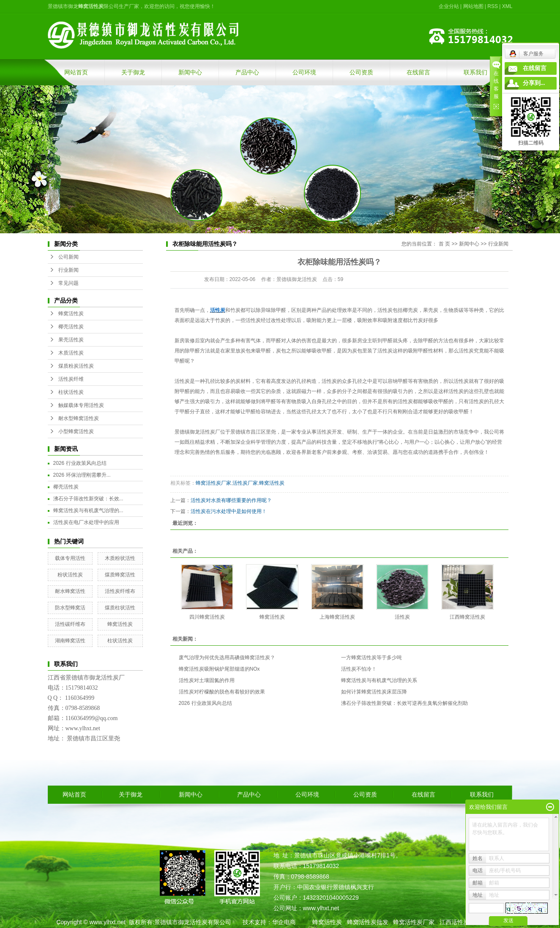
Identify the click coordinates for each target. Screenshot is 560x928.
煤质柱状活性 (120, 608)
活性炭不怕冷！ (359, 669)
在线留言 (418, 72)
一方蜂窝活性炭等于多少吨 (372, 658)
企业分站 (449, 6)
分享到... (534, 83)
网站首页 (76, 72)
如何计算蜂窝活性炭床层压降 (374, 692)
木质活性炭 (71, 353)
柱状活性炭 (71, 392)
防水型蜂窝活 (70, 608)
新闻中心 (190, 72)
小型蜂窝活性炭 (76, 431)
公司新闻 (68, 257)
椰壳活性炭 (71, 327)
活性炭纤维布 (120, 591)
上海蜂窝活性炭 (337, 617)
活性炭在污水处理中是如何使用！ (229, 511)
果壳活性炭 (71, 340)
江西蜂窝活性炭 (467, 617)
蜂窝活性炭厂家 (213, 483)
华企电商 (284, 922)
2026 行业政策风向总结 (80, 463)
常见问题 (68, 283)
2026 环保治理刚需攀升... (82, 475)
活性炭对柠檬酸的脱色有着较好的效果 (222, 692)
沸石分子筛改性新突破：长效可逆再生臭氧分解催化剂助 (404, 703)
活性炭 (182, 381)
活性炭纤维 (71, 379)
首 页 (444, 244)
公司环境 (304, 72)
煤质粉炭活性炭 (76, 366)
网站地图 (473, 6)
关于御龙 (133, 72)
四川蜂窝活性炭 (207, 617)
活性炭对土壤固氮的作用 (207, 680)
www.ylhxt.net (107, 922)
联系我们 (475, 72)
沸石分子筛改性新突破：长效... (88, 499)
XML (507, 6)
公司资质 (361, 72)
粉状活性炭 (70, 575)
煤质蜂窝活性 (120, 575)
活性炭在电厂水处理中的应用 (86, 522)
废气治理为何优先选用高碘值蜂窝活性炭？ (227, 658)
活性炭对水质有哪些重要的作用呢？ (231, 500)
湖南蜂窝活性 (70, 641)
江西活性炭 (454, 922)
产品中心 (247, 72)
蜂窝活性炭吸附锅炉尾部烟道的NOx (219, 669)
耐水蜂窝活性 (70, 591)
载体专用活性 (70, 558)
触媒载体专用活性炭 (81, 405)
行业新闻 (68, 270)
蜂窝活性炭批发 (368, 922)
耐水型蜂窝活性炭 (79, 418)
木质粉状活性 (120, 558)
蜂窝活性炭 (71, 314)
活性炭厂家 (245, 483)
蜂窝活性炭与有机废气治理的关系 (379, 680)
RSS (493, 6)
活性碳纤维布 (70, 624)
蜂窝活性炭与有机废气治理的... (88, 510)
